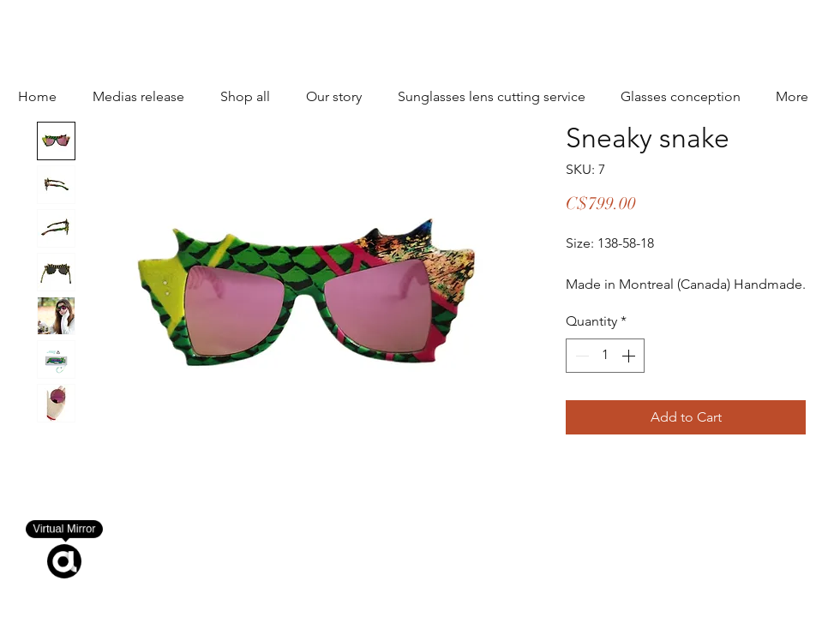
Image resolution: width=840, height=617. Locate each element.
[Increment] (630, 356)
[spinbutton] (605, 356)
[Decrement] (580, 356)
